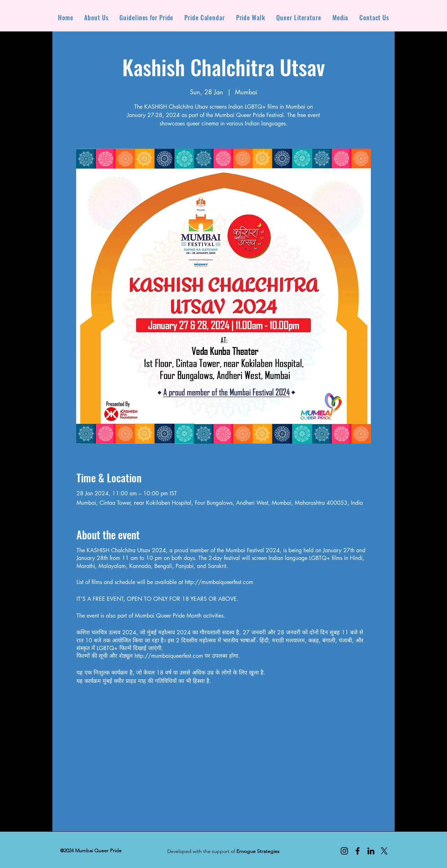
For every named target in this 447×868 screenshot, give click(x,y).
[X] (384, 851)
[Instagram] (344, 851)
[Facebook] (358, 851)
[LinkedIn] (371, 851)
